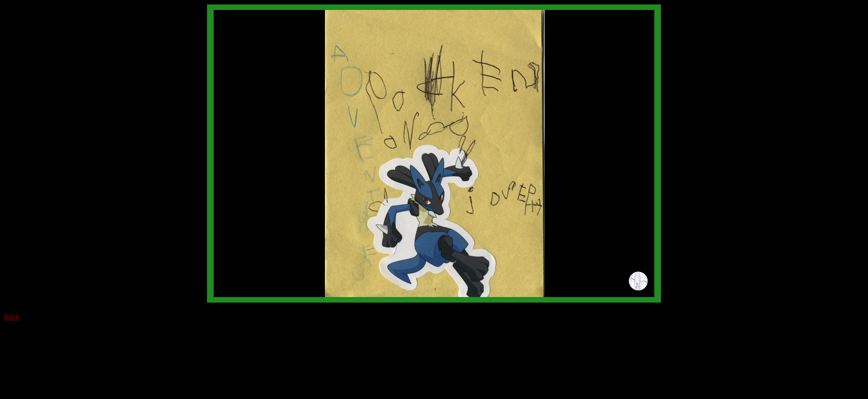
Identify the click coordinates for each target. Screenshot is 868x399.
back (12, 317)
